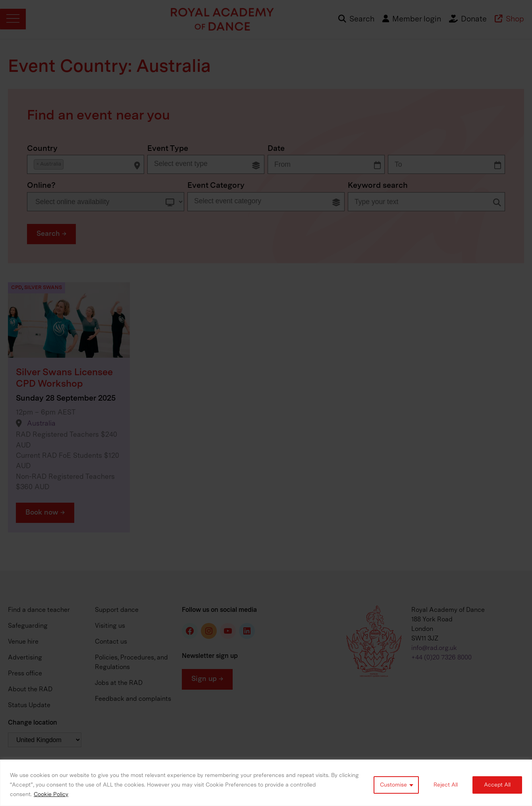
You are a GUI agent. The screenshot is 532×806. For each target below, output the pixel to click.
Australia (41, 424)
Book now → (45, 513)
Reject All (446, 785)
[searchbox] (68, 164)
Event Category (216, 186)
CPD (16, 288)
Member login (412, 19)
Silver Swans (43, 288)
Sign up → (207, 679)
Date (276, 149)
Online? (41, 186)
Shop (509, 19)
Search (356, 19)
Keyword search (378, 186)
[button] (51, 234)
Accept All (497, 785)
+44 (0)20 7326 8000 (441, 658)
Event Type (168, 149)
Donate (468, 19)
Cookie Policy (51, 794)
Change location (33, 723)
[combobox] (86, 164)
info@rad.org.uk (434, 648)
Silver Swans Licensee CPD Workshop (64, 378)
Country (42, 149)
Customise (393, 785)
